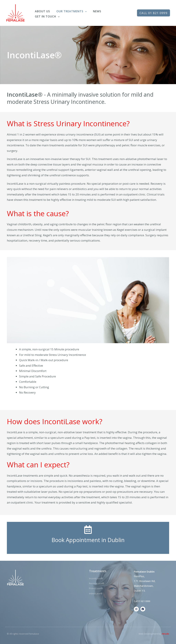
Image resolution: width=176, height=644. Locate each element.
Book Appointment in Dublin (88, 540)
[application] (84, 10)
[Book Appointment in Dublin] (88, 530)
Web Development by (154, 634)
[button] (153, 13)
